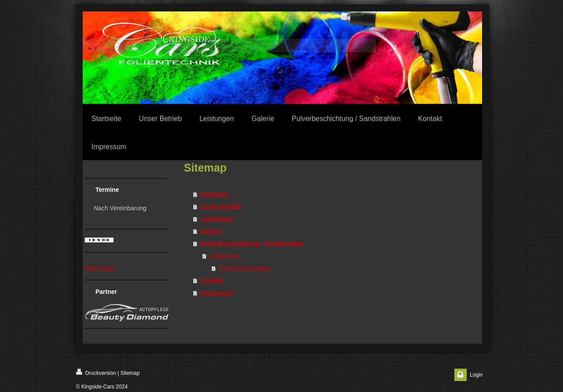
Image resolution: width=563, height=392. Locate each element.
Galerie (211, 231)
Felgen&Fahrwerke (245, 268)
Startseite (215, 194)
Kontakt (212, 280)
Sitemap (130, 373)
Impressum (217, 293)
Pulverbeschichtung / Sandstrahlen (252, 243)
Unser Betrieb (221, 206)
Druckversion (96, 372)
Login (476, 375)
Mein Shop (100, 268)
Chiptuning (225, 256)
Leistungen (217, 219)
